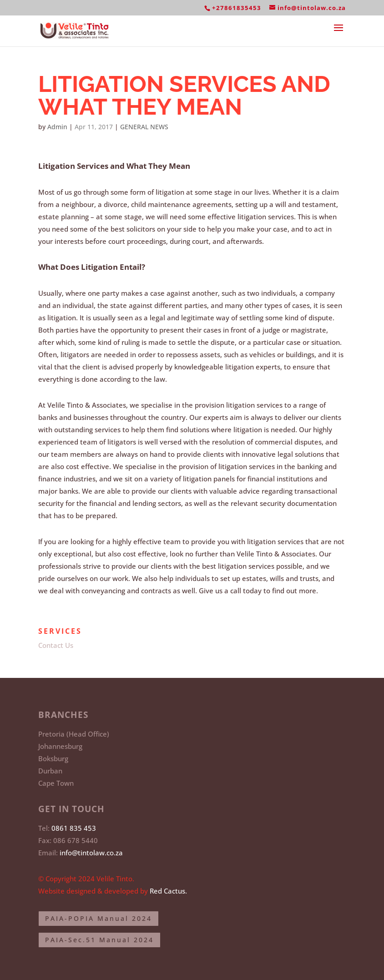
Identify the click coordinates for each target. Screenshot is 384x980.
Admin (57, 127)
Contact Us (56, 645)
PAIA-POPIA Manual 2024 (99, 918)
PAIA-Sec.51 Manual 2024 (99, 940)
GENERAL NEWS (144, 127)
